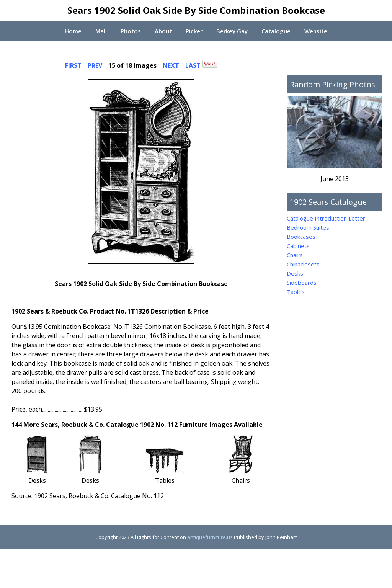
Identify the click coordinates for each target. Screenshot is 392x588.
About (163, 31)
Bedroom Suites (308, 227)
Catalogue (276, 31)
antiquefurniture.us (210, 537)
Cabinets (298, 246)
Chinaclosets (303, 264)
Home (72, 31)
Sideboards (302, 283)
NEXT (171, 65)
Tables (296, 292)
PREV (95, 65)
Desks (295, 273)
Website (317, 31)
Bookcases (301, 237)
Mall (101, 31)
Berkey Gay (232, 31)
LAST (193, 65)
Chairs (295, 255)
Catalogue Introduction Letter (326, 218)
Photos (130, 31)
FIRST (73, 65)
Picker (194, 31)
